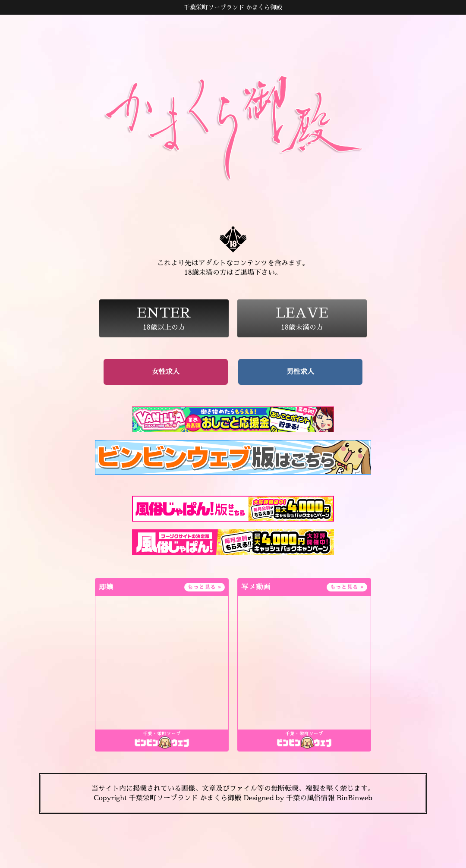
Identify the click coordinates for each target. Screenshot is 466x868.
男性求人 (300, 372)
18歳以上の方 (164, 318)
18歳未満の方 (302, 318)
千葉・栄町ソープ (162, 734)
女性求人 (166, 372)
